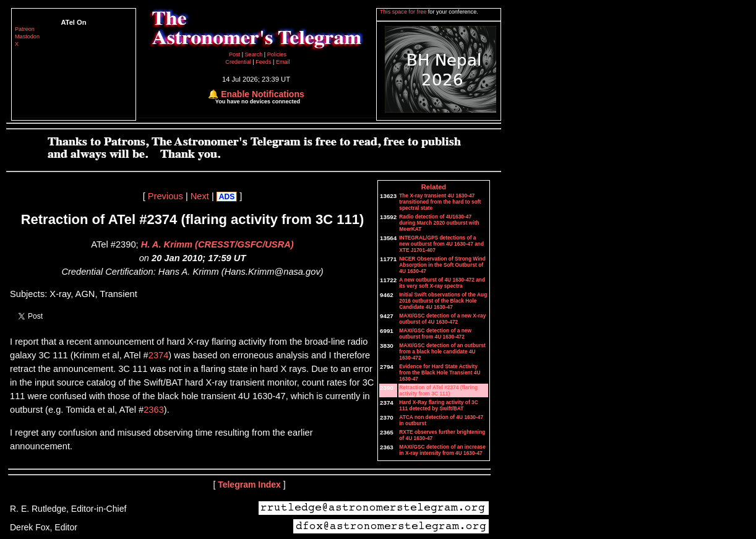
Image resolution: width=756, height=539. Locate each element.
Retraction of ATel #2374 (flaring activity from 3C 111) (438, 390)
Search (255, 54)
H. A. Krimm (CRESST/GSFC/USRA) (217, 244)
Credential (239, 62)
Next (200, 196)
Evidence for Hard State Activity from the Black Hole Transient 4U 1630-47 (440, 373)
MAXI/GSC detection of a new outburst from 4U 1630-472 (435, 334)
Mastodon (27, 37)
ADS (227, 197)
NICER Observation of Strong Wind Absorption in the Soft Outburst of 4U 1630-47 (442, 265)
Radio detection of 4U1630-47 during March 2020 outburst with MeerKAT (439, 223)
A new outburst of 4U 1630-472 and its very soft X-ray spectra (442, 283)
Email (283, 62)
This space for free (404, 12)
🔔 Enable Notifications (256, 94)
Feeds (263, 62)
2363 (154, 410)
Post (235, 54)
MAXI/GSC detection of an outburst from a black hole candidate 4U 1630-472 (442, 351)
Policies (277, 54)
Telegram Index (249, 485)
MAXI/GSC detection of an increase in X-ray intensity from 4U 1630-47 (442, 450)
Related (434, 187)
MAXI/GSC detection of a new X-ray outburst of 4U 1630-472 (442, 319)
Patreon (25, 29)
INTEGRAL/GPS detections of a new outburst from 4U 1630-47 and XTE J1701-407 (441, 244)
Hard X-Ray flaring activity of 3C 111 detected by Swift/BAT (439, 405)
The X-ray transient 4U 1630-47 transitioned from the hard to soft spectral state (440, 202)
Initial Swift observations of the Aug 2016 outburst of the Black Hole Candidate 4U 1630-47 (443, 301)
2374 (159, 355)
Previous (165, 196)
